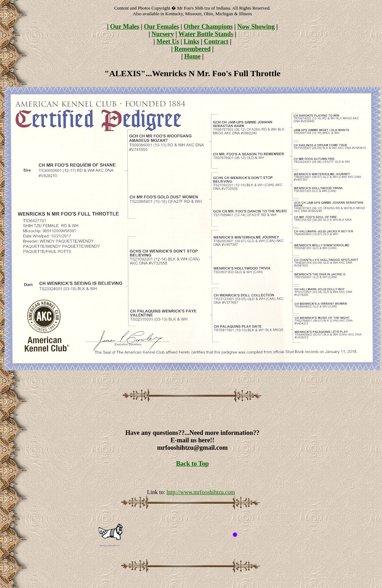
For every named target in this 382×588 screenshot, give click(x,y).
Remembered (192, 49)
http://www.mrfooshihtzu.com (201, 492)
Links (192, 41)
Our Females (162, 27)
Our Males (125, 27)
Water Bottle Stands (206, 34)
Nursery (163, 34)
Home (193, 56)
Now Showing (256, 27)
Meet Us (168, 41)
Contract (216, 41)
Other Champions (208, 27)
